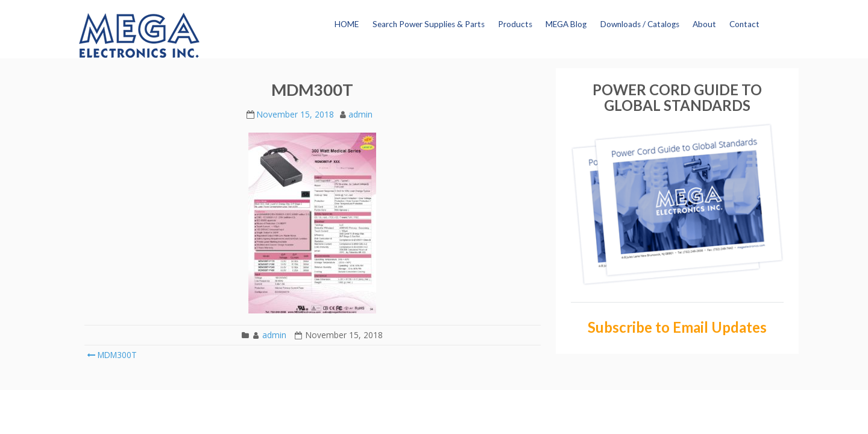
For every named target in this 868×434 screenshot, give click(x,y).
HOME (347, 24)
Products (515, 24)
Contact (744, 24)
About (704, 24)
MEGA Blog (566, 24)
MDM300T (112, 355)
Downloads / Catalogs (640, 24)
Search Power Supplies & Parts (429, 24)
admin (360, 114)
